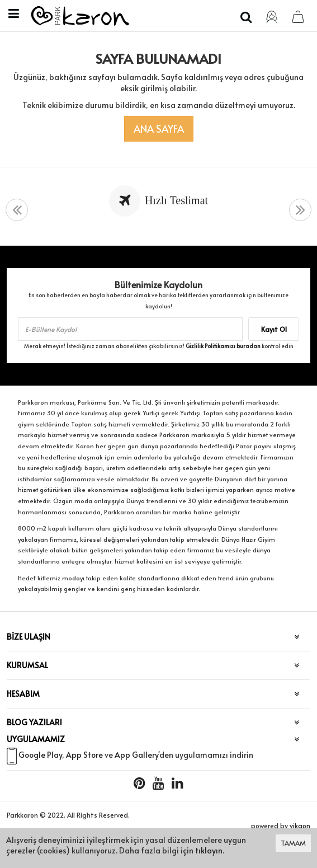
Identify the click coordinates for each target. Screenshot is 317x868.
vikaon (300, 825)
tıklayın (209, 850)
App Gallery (136, 755)
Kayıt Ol (274, 329)
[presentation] (17, 210)
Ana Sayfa (159, 128)
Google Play (40, 755)
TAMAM (293, 843)
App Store (84, 755)
